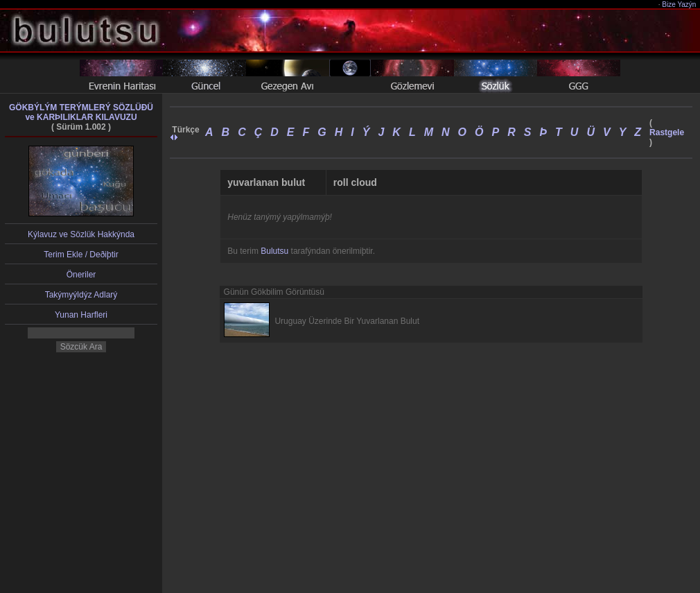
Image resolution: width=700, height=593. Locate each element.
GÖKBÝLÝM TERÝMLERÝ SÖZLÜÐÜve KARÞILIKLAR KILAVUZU (81, 112)
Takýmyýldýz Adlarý (81, 295)
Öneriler (81, 275)
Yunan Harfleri (81, 315)
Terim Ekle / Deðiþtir (81, 255)
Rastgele (667, 132)
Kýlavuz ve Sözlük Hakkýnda (81, 234)
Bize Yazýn (680, 5)
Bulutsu (274, 251)
